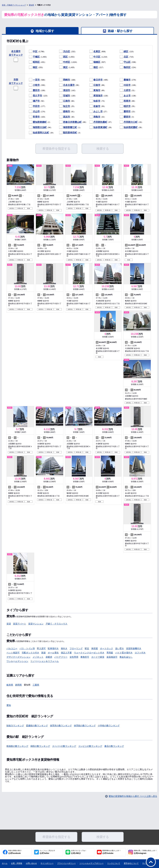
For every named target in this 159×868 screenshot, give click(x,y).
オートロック (107, 648)
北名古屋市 (69, 85)
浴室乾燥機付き (134, 648)
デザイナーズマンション (18, 657)
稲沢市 (127, 106)
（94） (41, 127)
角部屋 (95, 648)
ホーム (5, 863)
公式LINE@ (79, 852)
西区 (65, 57)
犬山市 (36, 111)
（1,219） (99, 57)
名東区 (97, 51)
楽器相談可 (112, 657)
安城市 (67, 96)
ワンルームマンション (17, 661)
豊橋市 (127, 80)
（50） (37, 101)
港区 (96, 67)
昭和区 (36, 62)
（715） (127, 57)
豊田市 (36, 90)
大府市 (127, 90)
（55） (128, 106)
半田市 (36, 106)
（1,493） (38, 57)
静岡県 (18, 685)
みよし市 (98, 111)
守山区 (127, 62)
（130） (68, 96)
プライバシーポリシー (66, 863)
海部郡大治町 (40, 127)
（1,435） (67, 67)
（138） (128, 96)
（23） (128, 112)
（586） (38, 80)
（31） (128, 90)
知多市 (97, 101)
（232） (68, 52)
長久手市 (37, 96)
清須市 (67, 90)
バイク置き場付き (124, 653)
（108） (38, 90)
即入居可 (41, 648)
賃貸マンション (36, 624)
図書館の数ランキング (37, 726)
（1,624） (69, 62)
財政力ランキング (15, 726)
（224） (128, 67)
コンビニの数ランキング (90, 746)
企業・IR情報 (17, 863)
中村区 (67, 62)
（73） (98, 101)
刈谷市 (127, 85)
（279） (128, 80)
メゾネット (38, 657)
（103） (38, 117)
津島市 (97, 117)
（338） (128, 62)
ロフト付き (140, 653)
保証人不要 (66, 653)
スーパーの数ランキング (64, 746)
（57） (101, 122)
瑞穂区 (97, 62)
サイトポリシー (47, 863)
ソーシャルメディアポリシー (91, 863)
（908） (98, 52)
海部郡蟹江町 (70, 127)
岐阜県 (10, 685)
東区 (65, 67)
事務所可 (85, 657)
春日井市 (98, 80)
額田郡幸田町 (70, 133)
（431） (38, 62)
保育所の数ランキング (61, 726)
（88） (98, 85)
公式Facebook (15, 852)
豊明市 (127, 111)
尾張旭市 (98, 96)
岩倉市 (97, 106)
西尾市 (127, 101)
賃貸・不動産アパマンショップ (14, 5)
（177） (38, 106)
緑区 (126, 51)
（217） (97, 67)
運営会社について (131, 863)
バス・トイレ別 (27, 648)
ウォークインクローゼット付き (89, 653)
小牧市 (36, 85)
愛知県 (31, 5)
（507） (98, 62)
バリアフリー (61, 657)
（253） (36, 67)
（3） (127, 117)
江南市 (67, 101)
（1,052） (67, 57)
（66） (67, 101)
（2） (40, 122)
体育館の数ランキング (85, 726)
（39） (101, 127)
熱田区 (127, 67)
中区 (35, 51)
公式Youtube (112, 852)
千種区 (36, 57)
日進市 (97, 85)
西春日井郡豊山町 (72, 122)
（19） (131, 122)
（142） (68, 90)
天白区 (67, 51)
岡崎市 (67, 80)
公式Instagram (145, 852)
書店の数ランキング (114, 746)
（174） (38, 112)
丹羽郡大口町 (131, 122)
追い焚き (120, 648)
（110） (127, 52)
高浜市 (67, 117)
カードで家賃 (98, 657)
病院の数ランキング (40, 746)
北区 (126, 57)
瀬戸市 (36, 101)
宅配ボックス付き (30, 653)
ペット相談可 (13, 653)
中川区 (97, 57)
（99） (70, 85)
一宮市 (36, 80)
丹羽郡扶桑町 (100, 122)
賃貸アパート (20, 624)
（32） (98, 117)
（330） (38, 85)
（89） (128, 101)
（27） (99, 112)
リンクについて (114, 863)
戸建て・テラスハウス (57, 624)
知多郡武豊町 (131, 127)
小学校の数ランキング (109, 726)
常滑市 (36, 117)
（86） (98, 90)
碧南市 (67, 111)
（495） (99, 80)
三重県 (36, 685)
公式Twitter (47, 852)
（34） (42, 133)
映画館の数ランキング (17, 746)
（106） (128, 85)
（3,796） (37, 52)
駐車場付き (53, 648)
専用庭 (110, 653)
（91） (67, 112)
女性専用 (74, 657)
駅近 (87, 648)
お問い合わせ (31, 863)
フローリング (76, 648)
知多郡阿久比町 (41, 133)
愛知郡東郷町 (40, 122)
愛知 (9, 705)
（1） (70, 127)
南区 (35, 67)
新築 (43, 653)
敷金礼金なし (126, 657)
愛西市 (127, 117)
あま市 (127, 96)
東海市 (97, 90)
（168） (68, 80)
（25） (67, 106)
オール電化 (53, 653)
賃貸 (9, 624)
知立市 (67, 106)
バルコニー (12, 648)
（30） (67, 117)
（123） (39, 96)
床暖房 (49, 657)
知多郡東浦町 (100, 127)
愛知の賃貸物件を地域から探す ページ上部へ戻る (133, 796)
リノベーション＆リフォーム (45, 661)
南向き (64, 648)
